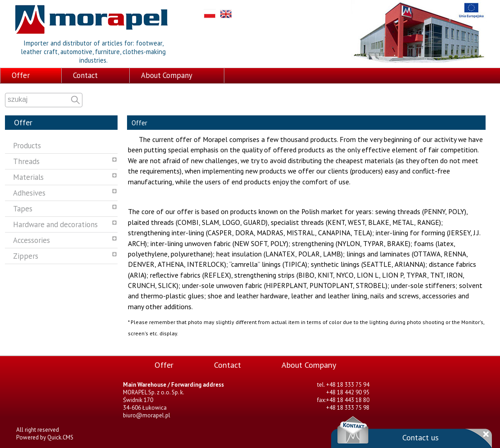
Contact (85, 75)
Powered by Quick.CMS (45, 437)
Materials (28, 177)
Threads (26, 161)
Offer (21, 75)
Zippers (26, 256)
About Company (167, 75)
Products (27, 146)
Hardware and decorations (55, 224)
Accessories (32, 240)
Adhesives (29, 193)
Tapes (23, 209)
